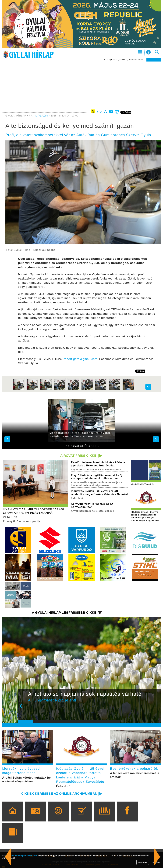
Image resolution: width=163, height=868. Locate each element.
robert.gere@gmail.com (80, 359)
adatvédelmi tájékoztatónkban (23, 856)
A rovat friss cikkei (79, 456)
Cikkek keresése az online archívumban (59, 794)
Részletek (143, 862)
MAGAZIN (42, 116)
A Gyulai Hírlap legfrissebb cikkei (65, 612)
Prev (23, 708)
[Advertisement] (81, 85)
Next (156, 708)
